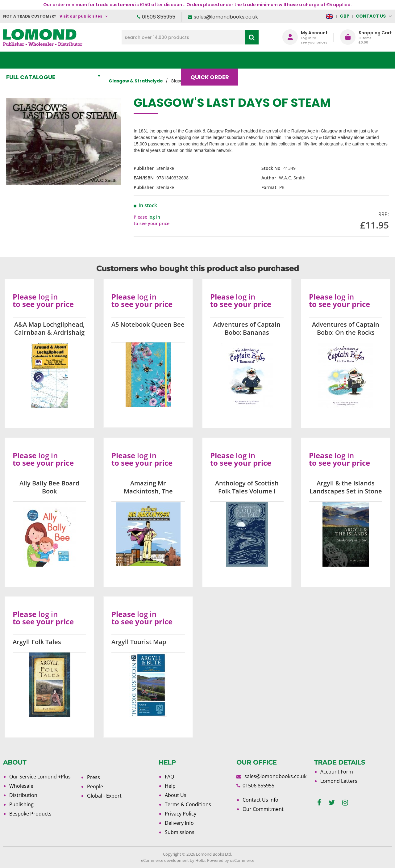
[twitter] (332, 803)
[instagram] (345, 803)
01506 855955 (159, 17)
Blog (258, 60)
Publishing (21, 804)
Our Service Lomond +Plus (40, 777)
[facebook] (319, 803)
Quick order (212, 60)
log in (154, 217)
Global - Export (104, 796)
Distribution (23, 795)
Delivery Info (179, 823)
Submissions (180, 832)
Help (170, 786)
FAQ (169, 777)
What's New (137, 60)
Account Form (337, 772)
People (95, 786)
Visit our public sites (81, 16)
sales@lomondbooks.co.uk (226, 17)
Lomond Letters (339, 781)
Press (94, 777)
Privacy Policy (181, 814)
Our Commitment (263, 809)
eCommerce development (165, 860)
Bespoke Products (30, 814)
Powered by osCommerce (231, 860)
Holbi (200, 860)
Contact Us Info (260, 800)
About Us (299, 60)
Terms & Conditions (188, 804)
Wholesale (21, 786)
